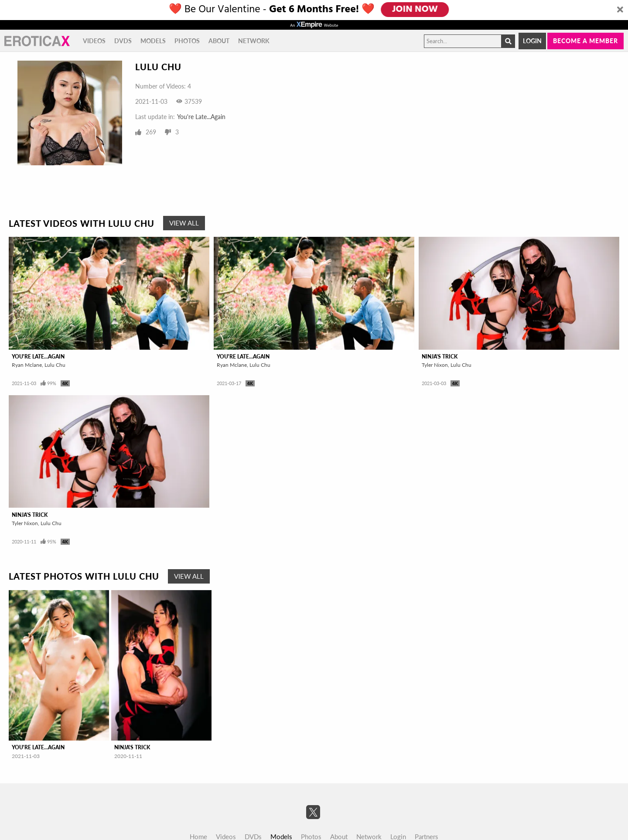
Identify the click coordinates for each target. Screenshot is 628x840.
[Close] (620, 10)
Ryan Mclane (27, 365)
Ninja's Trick (440, 357)
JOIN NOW (415, 10)
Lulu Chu (55, 365)
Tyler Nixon (435, 365)
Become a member (585, 41)
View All (184, 223)
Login (532, 41)
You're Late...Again (201, 117)
